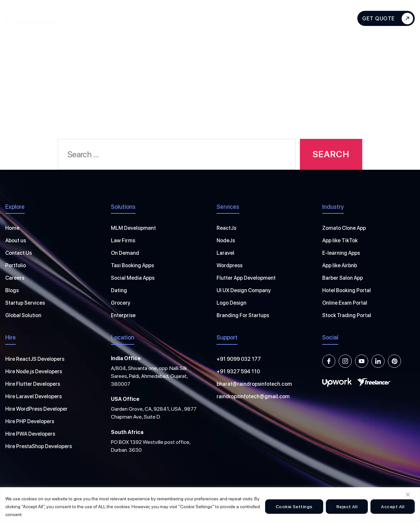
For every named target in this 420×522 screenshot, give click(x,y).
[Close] (408, 494)
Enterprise (123, 315)
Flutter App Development (246, 278)
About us (16, 240)
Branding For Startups (243, 315)
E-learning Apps (341, 253)
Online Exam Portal (345, 303)
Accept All (393, 507)
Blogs (291, 18)
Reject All (347, 507)
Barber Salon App (343, 278)
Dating (119, 290)
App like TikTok (340, 240)
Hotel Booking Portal (346, 290)
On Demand (125, 253)
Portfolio (16, 265)
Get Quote (388, 19)
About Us (89, 18)
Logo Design (231, 303)
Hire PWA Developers (30, 434)
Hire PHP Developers (30, 421)
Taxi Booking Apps (132, 265)
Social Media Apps (133, 278)
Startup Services (25, 303)
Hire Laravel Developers (33, 396)
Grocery (121, 303)
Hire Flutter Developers (33, 384)
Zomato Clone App (344, 228)
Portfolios (256, 18)
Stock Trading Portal (347, 315)
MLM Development (133, 228)
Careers (15, 278)
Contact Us (19, 253)
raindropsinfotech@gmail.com (253, 396)
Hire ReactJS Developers (35, 359)
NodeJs (226, 240)
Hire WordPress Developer (36, 409)
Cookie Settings (294, 507)
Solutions (211, 18)
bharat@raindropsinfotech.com (254, 384)
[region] (210, 505)
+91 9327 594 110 (238, 371)
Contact (324, 18)
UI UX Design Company (244, 290)
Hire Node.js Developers (34, 371)
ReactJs (226, 228)
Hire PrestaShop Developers (39, 446)
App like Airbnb (340, 265)
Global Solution (23, 315)
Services (132, 18)
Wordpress (230, 265)
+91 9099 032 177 (239, 359)
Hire (171, 18)
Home (12, 228)
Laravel (225, 253)
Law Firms (123, 240)
